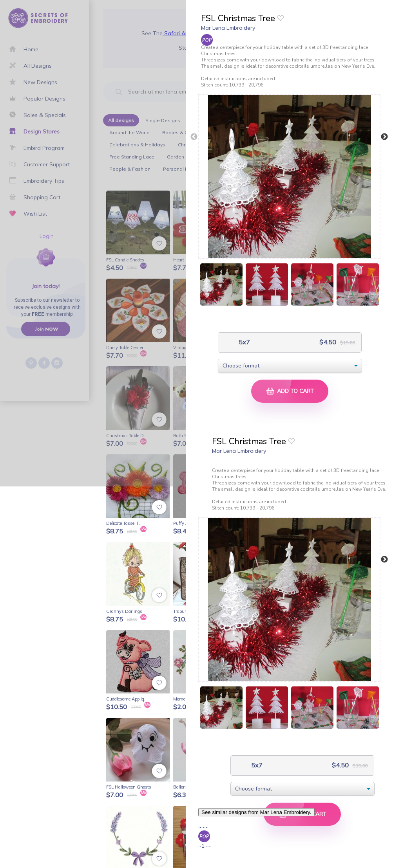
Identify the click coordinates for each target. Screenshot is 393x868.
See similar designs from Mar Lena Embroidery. (256, 812)
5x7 (244, 342)
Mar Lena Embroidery (228, 28)
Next (384, 137)
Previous (194, 137)
